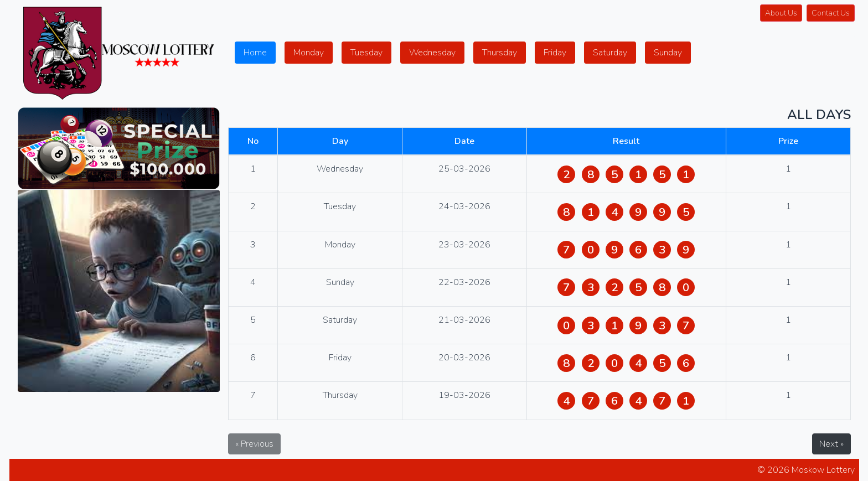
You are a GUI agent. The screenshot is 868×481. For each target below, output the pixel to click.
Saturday (610, 53)
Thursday (500, 53)
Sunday (668, 53)
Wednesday (432, 53)
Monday (309, 53)
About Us (781, 13)
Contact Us (831, 13)
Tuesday (366, 53)
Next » (831, 444)
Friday (555, 53)
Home (255, 53)
